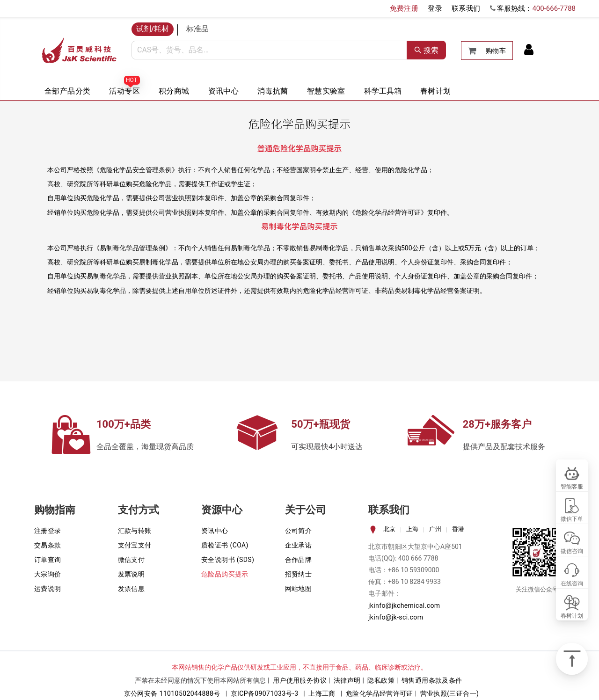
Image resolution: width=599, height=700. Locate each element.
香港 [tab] (458, 529)
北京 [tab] (389, 529)
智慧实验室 (326, 91)
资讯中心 (224, 91)
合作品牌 (299, 560)
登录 (435, 8)
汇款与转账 (135, 531)
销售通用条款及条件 (432, 680)
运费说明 (48, 589)
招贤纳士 (299, 574)
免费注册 (404, 8)
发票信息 (131, 589)
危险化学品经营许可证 (380, 693)
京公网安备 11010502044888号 (172, 693)
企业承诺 (299, 545)
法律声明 (347, 680)
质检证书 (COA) (225, 545)
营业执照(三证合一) (450, 693)
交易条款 (48, 545)
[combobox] (269, 50)
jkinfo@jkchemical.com (404, 605)
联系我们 (466, 8)
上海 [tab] (412, 529)
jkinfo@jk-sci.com (396, 617)
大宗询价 (48, 574)
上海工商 (322, 693)
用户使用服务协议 (300, 680)
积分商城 (174, 91)
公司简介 (299, 531)
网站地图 (299, 589)
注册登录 (48, 531)
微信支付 (131, 560)
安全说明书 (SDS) (228, 560)
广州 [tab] (435, 529)
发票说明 (131, 574)
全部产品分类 (67, 91)
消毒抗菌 (273, 91)
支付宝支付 (135, 545)
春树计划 (436, 91)
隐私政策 (381, 680)
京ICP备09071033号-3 (265, 693)
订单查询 (48, 560)
